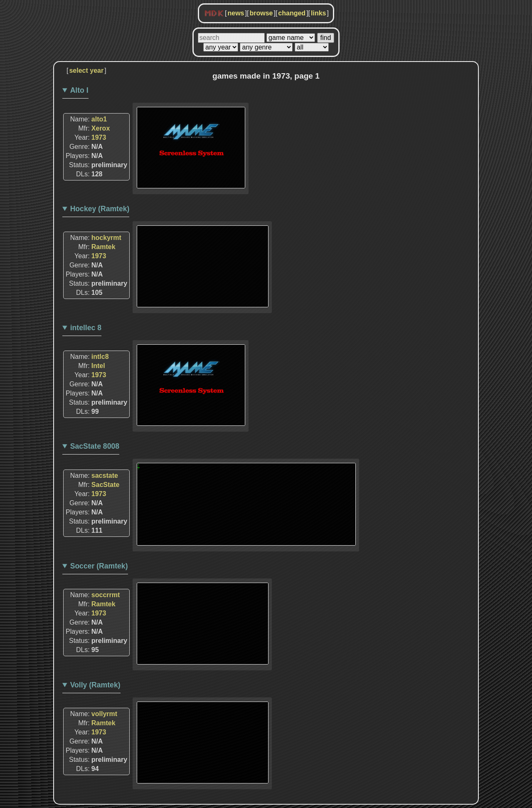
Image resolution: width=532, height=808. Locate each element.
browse (261, 13)
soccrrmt (106, 595)
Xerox (101, 128)
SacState (106, 485)
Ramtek (103, 247)
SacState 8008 (95, 446)
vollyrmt (104, 714)
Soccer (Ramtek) (99, 566)
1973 (99, 137)
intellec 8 (86, 328)
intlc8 (100, 357)
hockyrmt (106, 238)
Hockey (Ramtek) (100, 209)
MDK (214, 14)
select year (86, 70)
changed (292, 13)
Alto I (79, 90)
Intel (98, 366)
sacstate (105, 476)
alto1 (99, 119)
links (318, 13)
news (236, 13)
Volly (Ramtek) (95, 685)
